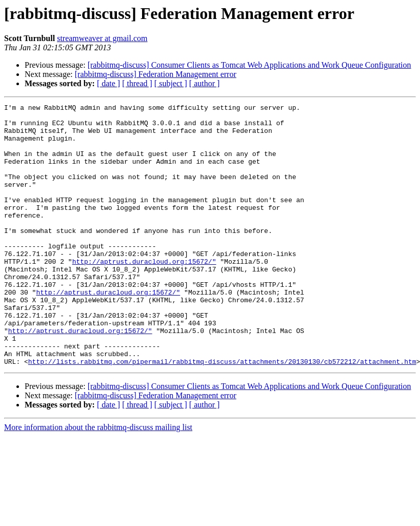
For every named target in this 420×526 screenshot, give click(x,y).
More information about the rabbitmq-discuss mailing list (98, 480)
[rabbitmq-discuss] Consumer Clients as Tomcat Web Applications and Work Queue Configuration (249, 65)
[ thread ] (137, 83)
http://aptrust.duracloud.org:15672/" (144, 294)
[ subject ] (171, 83)
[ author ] (205, 83)
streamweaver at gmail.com (102, 38)
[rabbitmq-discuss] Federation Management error (156, 74)
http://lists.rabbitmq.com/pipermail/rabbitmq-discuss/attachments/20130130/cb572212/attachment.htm (222, 414)
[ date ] (108, 83)
